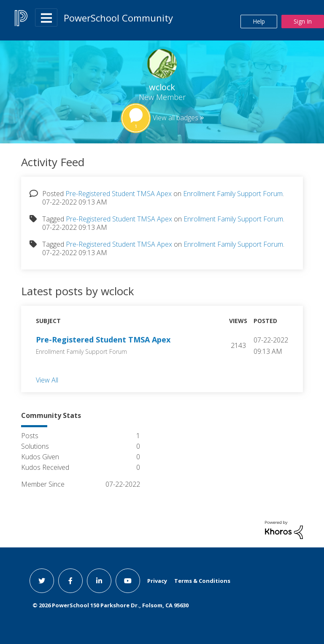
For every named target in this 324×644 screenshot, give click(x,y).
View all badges (175, 118)
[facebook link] (70, 581)
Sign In (303, 21)
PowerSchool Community (118, 18)
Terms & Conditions (202, 581)
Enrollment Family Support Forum (233, 194)
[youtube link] (128, 581)
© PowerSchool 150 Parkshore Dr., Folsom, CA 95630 (111, 605)
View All (47, 380)
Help (259, 21)
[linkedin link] (99, 581)
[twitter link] (42, 581)
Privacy (157, 581)
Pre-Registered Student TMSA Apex (119, 194)
